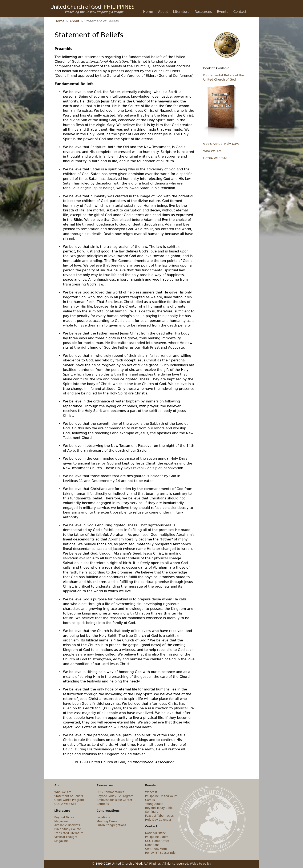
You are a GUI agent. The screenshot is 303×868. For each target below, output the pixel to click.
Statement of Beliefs (69, 796)
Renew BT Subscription (161, 853)
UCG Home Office (157, 841)
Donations (152, 845)
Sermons (103, 804)
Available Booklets (67, 825)
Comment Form (156, 849)
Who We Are (213, 151)
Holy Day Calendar (158, 820)
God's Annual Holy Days (221, 144)
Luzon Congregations (111, 825)
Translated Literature (69, 833)
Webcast (151, 792)
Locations (103, 817)
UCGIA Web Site (215, 158)
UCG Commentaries (110, 792)
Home (59, 21)
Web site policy (201, 864)
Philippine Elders (157, 837)
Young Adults (154, 804)
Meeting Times (107, 821)
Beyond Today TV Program (115, 796)
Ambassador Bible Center (114, 800)
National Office (156, 833)
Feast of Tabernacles (159, 816)
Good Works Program (69, 800)
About (74, 21)
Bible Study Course (68, 829)
